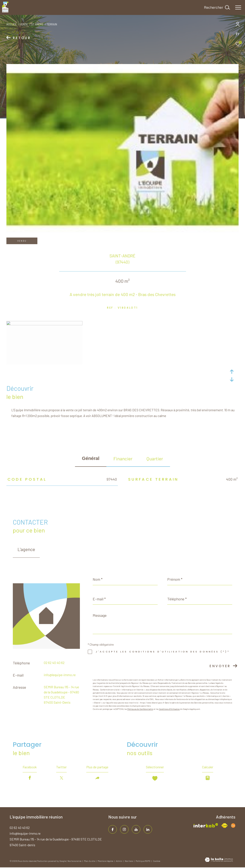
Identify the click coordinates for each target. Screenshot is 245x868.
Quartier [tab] (155, 458)
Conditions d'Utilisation (169, 709)
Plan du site (90, 861)
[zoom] (44, 324)
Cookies (157, 861)
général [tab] (91, 458)
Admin (119, 861)
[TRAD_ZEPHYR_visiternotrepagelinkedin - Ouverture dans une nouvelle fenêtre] (148, 829)
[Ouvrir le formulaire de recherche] (217, 7)
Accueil (12, 24)
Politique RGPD (143, 861)
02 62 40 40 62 (54, 663)
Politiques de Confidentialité (140, 709)
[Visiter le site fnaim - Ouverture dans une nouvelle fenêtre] (224, 826)
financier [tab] (123, 458)
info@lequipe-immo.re (60, 675)
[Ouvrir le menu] (238, 7)
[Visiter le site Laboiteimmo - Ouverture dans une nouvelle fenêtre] (219, 860)
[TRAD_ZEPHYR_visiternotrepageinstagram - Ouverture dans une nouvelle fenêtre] (124, 829)
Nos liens (129, 861)
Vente (24, 24)
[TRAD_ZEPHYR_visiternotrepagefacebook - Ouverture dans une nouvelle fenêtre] (113, 829)
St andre (37, 24)
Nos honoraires (75, 861)
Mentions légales (106, 861)
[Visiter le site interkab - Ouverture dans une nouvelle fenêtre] (206, 825)
